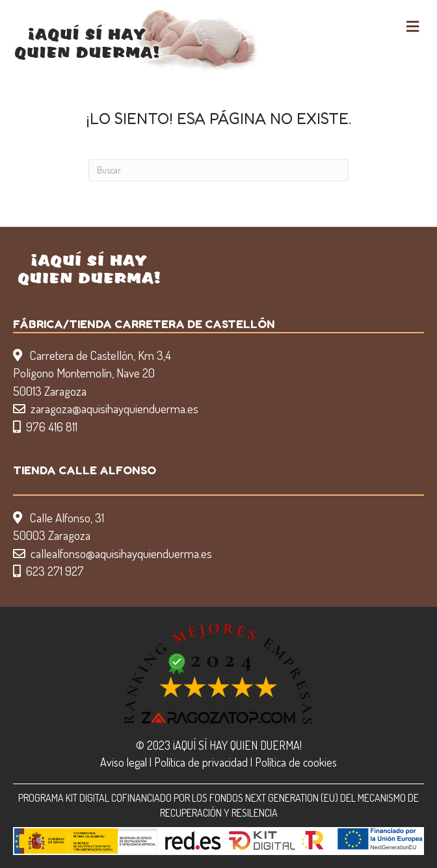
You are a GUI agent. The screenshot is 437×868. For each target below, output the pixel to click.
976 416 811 (52, 427)
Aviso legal (124, 762)
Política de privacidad (201, 762)
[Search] (218, 170)
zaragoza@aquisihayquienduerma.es (114, 408)
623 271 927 (55, 571)
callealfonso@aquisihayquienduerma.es (121, 553)
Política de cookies (296, 762)
